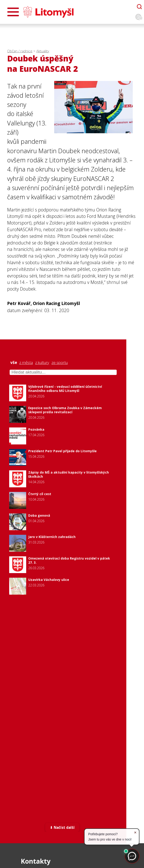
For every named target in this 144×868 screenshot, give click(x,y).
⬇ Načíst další (62, 828)
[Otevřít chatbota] (139, 7)
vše (14, 363)
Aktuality (43, 51)
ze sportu (60, 363)
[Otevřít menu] (13, 12)
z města (26, 363)
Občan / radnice (20, 51)
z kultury (42, 363)
